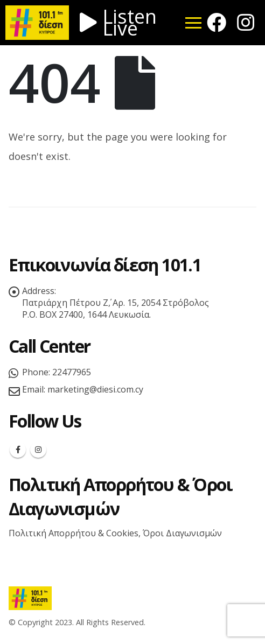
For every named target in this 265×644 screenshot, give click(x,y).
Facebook (18, 450)
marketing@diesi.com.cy (95, 389)
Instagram (38, 450)
